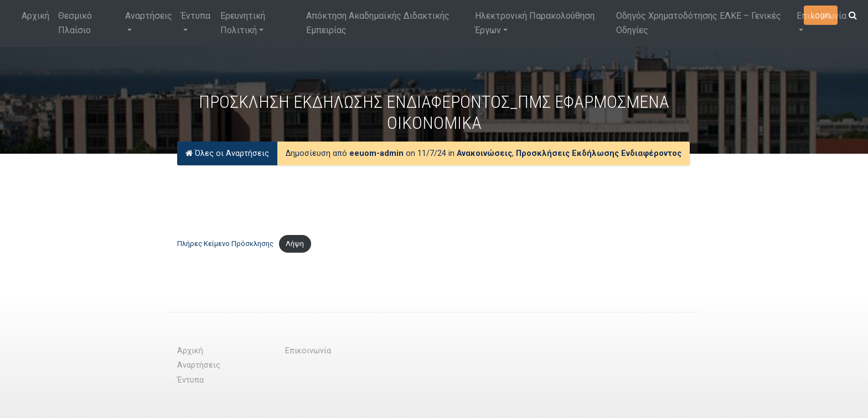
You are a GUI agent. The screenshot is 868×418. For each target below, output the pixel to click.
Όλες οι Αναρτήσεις (227, 153)
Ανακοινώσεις (484, 153)
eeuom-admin (376, 153)
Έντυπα (196, 16)
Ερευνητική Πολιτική (243, 23)
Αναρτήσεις (149, 16)
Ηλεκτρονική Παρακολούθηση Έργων (535, 23)
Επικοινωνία (821, 16)
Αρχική (35, 16)
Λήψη (295, 244)
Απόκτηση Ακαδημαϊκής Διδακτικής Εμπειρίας (378, 23)
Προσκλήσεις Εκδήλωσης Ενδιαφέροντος (599, 153)
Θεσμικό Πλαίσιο (75, 23)
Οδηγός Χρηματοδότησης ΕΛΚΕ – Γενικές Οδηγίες (699, 23)
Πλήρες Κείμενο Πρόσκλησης (225, 244)
